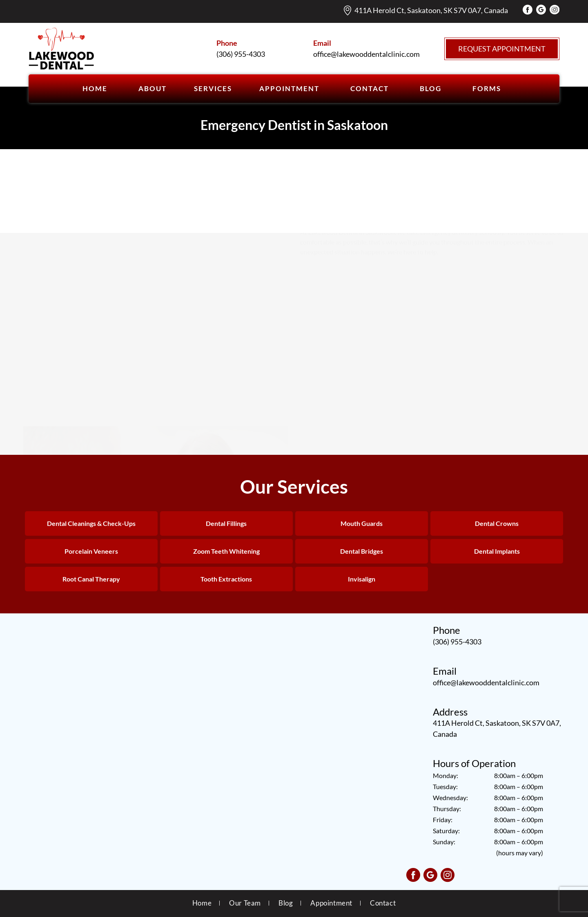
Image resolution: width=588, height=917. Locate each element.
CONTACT (370, 88)
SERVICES (213, 88)
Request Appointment (502, 49)
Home (95, 88)
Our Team (245, 903)
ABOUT (153, 88)
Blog (286, 903)
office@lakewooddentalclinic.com (486, 682)
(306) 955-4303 (457, 642)
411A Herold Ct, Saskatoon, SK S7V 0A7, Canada (431, 10)
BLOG (431, 88)
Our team (490, 196)
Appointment (331, 903)
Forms (487, 88)
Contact (383, 903)
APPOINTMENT (289, 88)
